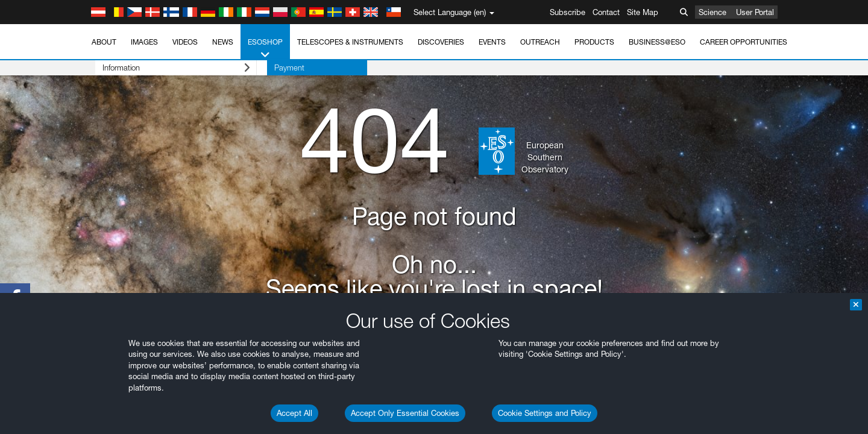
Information (165, 68)
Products (594, 42)
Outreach (540, 42)
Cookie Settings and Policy (545, 413)
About (104, 42)
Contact (606, 12)
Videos (185, 42)
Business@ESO (657, 42)
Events (492, 42)
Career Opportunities (744, 42)
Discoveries (441, 42)
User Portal (755, 12)
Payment (268, 68)
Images (144, 42)
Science (712, 12)
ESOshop (265, 49)
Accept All (294, 413)
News (223, 42)
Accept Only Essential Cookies (405, 413)
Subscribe (568, 12)
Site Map (643, 12)
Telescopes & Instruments (350, 42)
